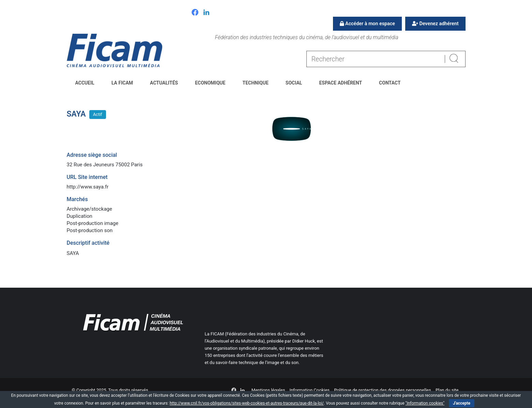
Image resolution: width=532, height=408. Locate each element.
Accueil (85, 83)
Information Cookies (310, 390)
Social (294, 83)
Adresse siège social (92, 155)
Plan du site (447, 390)
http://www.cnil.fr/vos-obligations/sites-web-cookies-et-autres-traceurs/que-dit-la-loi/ (247, 403)
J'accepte (462, 403)
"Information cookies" (425, 403)
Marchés (77, 199)
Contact (390, 83)
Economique (210, 83)
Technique (255, 83)
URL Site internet (87, 177)
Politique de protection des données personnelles (382, 390)
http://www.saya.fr (88, 187)
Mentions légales (268, 390)
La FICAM (122, 83)
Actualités (164, 83)
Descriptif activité (88, 243)
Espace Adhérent (340, 83)
